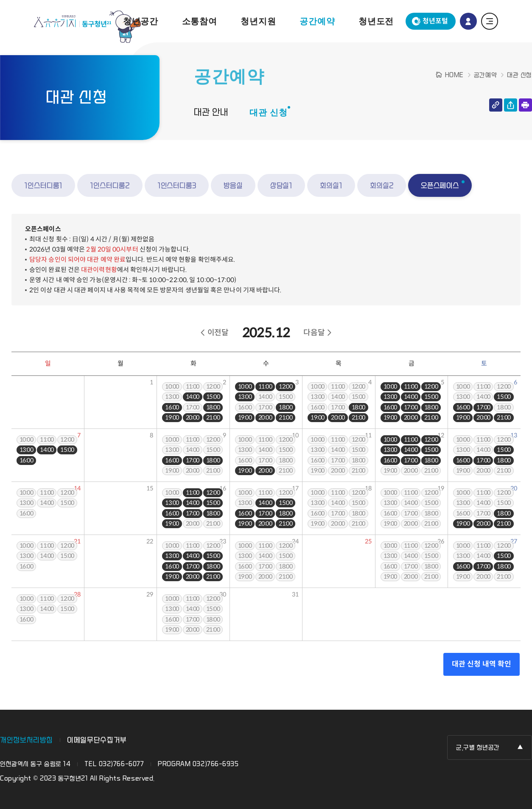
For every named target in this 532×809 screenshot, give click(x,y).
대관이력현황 (99, 270)
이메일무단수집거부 (97, 740)
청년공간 (141, 21)
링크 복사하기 (496, 105)
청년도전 (376, 21)
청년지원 (258, 21)
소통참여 (200, 21)
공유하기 (511, 105)
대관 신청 (268, 112)
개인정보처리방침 (27, 740)
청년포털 (435, 21)
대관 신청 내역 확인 (482, 664)
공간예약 (317, 21)
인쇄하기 (525, 105)
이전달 (218, 333)
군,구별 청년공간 (478, 748)
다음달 (314, 333)
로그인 (468, 21)
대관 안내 (211, 112)
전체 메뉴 (490, 21)
